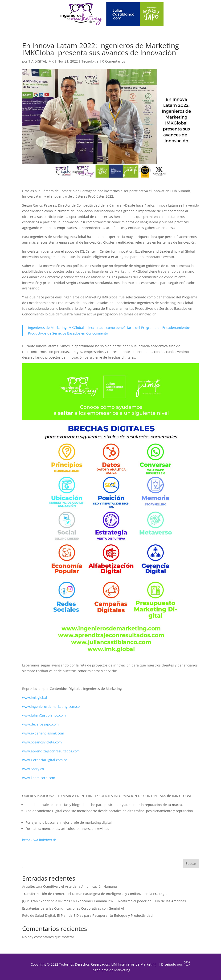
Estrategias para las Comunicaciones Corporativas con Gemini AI (73, 908)
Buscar (191, 863)
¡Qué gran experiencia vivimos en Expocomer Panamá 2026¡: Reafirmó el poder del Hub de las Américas (104, 901)
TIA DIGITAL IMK (41, 61)
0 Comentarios (114, 61)
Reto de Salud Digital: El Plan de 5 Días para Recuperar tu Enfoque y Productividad (87, 915)
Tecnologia (90, 61)
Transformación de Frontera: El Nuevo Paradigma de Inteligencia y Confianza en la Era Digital (96, 894)
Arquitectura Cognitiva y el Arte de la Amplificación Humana (70, 886)
